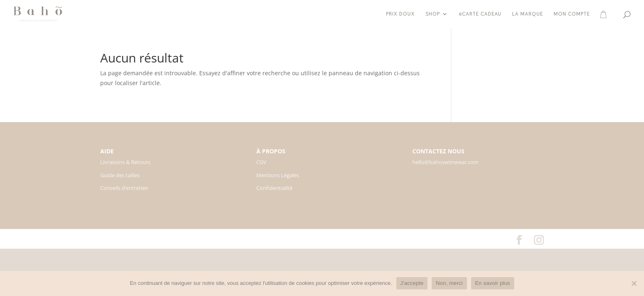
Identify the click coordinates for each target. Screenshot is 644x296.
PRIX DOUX (400, 14)
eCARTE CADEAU (480, 14)
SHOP (433, 14)
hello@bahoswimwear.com (445, 162)
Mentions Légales (278, 175)
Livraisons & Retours (125, 162)
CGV (261, 162)
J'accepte (412, 283)
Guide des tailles (120, 175)
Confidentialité (274, 188)
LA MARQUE (528, 14)
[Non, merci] (634, 283)
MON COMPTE (572, 14)
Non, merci (449, 283)
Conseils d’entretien (124, 188)
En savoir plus (493, 283)
